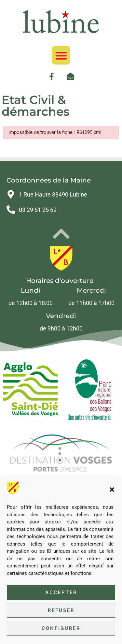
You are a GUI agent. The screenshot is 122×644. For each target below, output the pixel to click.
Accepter (61, 593)
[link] (61, 22)
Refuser (61, 610)
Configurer (61, 628)
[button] (112, 490)
